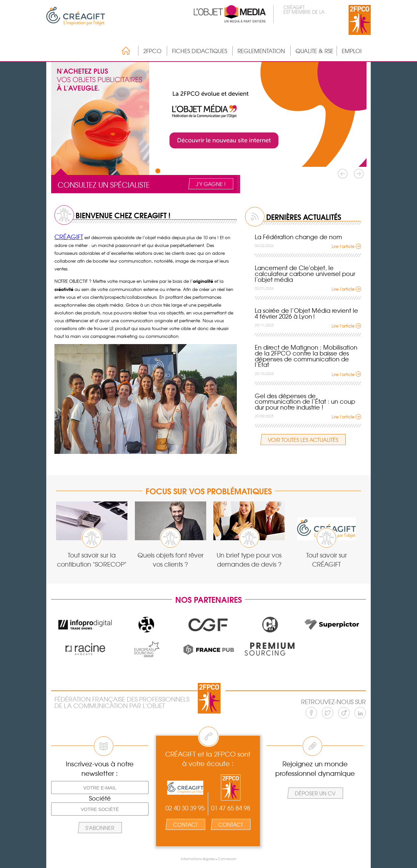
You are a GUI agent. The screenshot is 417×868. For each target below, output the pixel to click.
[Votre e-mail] (100, 788)
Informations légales (198, 859)
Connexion (227, 859)
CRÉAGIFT (69, 237)
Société (100, 798)
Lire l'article (343, 246)
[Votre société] (100, 809)
